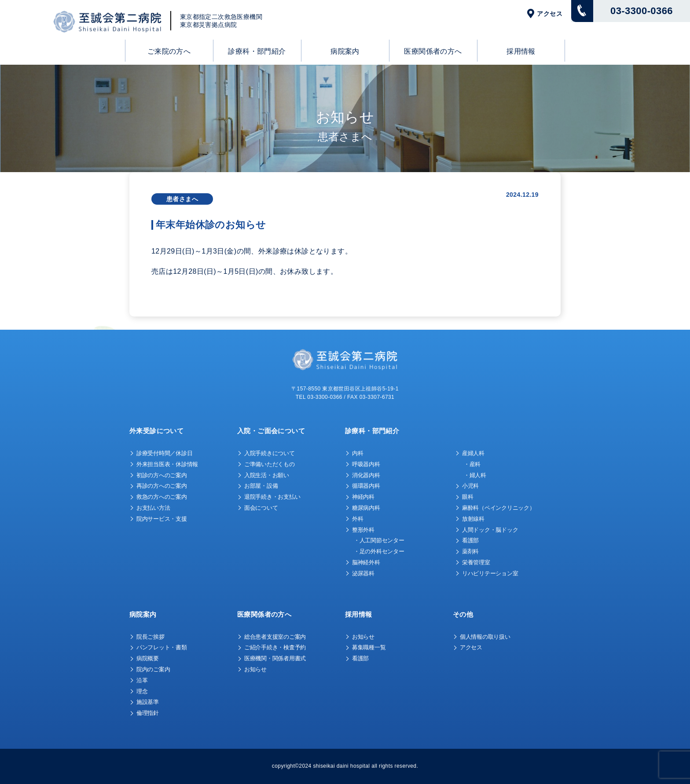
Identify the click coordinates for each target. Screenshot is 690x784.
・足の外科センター (379, 551)
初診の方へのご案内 (162, 475)
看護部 (470, 540)
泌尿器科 (363, 573)
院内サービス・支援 (162, 519)
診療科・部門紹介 (257, 51)
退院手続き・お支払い (272, 497)
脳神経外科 (366, 562)
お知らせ (255, 669)
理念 (142, 691)
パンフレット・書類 (162, 647)
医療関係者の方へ (433, 51)
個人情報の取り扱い (485, 637)
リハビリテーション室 (490, 573)
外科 (358, 519)
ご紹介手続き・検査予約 (275, 647)
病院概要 (148, 658)
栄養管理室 (476, 562)
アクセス (550, 14)
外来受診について (156, 431)
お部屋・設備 (261, 486)
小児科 (470, 486)
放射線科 (473, 519)
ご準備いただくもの (270, 464)
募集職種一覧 (369, 647)
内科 (358, 453)
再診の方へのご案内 (162, 486)
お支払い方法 (153, 508)
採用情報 (521, 51)
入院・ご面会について (271, 431)
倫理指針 (148, 713)
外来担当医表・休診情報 (167, 464)
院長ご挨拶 (150, 637)
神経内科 (363, 497)
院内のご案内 (153, 669)
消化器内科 (366, 475)
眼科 (468, 497)
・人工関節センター (379, 540)
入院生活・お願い (267, 475)
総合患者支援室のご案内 (275, 637)
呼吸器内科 (366, 464)
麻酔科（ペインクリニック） (499, 508)
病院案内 (345, 51)
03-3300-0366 (642, 11)
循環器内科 (366, 486)
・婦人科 (475, 475)
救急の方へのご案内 (162, 497)
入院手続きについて (270, 453)
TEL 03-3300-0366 (319, 397)
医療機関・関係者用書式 (275, 658)
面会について (261, 508)
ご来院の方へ (169, 51)
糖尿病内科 (366, 508)
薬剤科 (470, 551)
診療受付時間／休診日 (164, 453)
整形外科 (363, 530)
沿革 (142, 680)
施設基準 (148, 702)
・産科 (472, 464)
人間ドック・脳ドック (490, 530)
